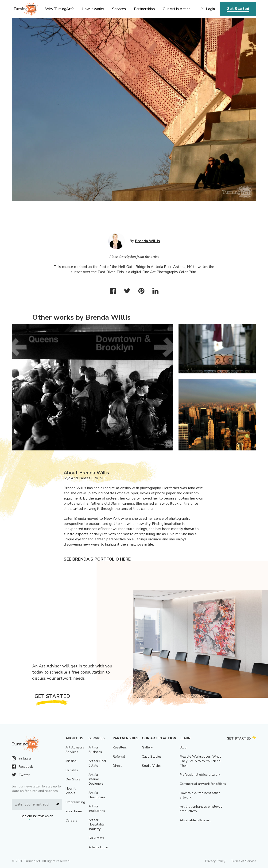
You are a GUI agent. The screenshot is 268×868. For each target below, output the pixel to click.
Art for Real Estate (97, 763)
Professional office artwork (200, 775)
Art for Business (95, 750)
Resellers (120, 747)
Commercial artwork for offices (203, 784)
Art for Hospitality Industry (97, 824)
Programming (75, 802)
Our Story (73, 779)
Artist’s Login (98, 847)
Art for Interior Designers (96, 779)
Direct (117, 766)
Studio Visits (151, 766)
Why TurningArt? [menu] (59, 9)
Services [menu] (119, 9)
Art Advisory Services (75, 750)
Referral (119, 757)
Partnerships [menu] (144, 9)
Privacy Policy (215, 861)
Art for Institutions (97, 809)
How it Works (70, 791)
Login (210, 9)
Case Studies (152, 757)
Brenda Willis (148, 241)
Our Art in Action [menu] (177, 9)
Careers (71, 820)
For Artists (96, 838)
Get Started (238, 9)
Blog (183, 747)
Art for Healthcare (97, 795)
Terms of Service (244, 861)
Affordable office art (195, 820)
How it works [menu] (93, 9)
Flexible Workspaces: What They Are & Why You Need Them (200, 761)
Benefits (72, 770)
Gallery (147, 747)
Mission (71, 761)
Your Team (74, 811)
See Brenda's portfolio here (97, 559)
